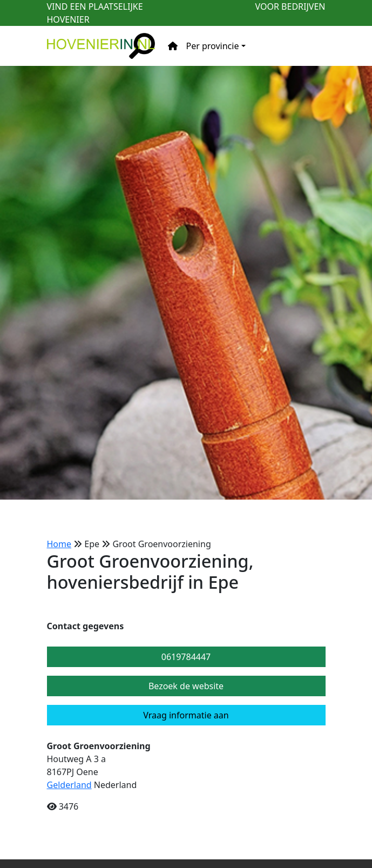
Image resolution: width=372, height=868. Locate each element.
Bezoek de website (186, 686)
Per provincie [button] (213, 46)
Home (59, 544)
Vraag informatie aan (186, 715)
